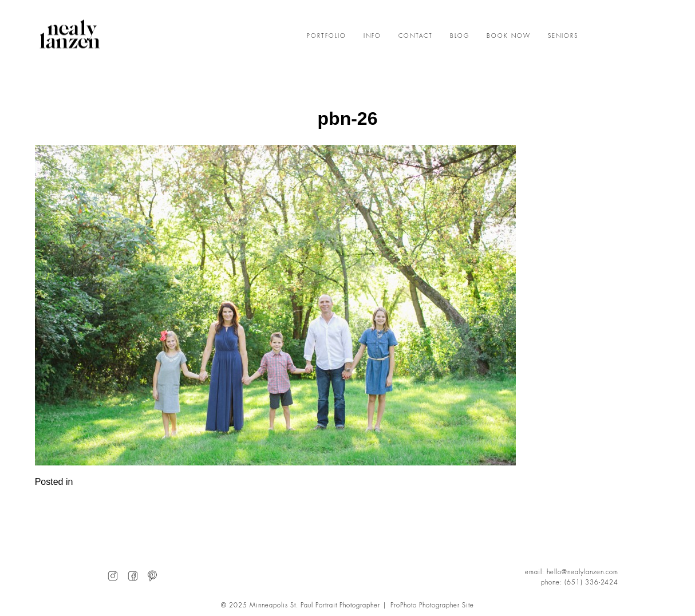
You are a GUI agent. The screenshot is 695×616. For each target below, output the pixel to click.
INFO (372, 36)
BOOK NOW (509, 36)
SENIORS (563, 36)
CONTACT (416, 36)
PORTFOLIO (327, 36)
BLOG (460, 36)
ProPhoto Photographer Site (432, 605)
